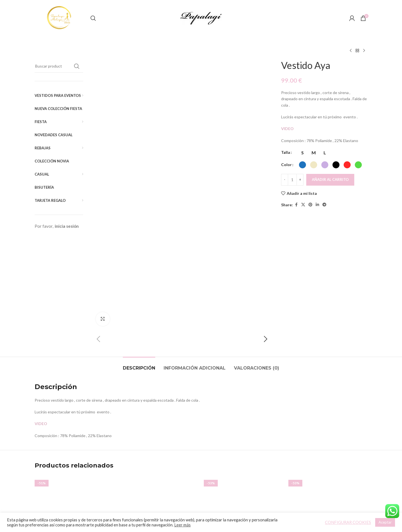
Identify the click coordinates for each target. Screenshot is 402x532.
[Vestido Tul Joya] (74, 399)
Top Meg (328, 451)
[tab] (139, 249)
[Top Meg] (328, 399)
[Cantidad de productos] (292, 180)
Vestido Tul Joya (74, 444)
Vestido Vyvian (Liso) (243, 444)
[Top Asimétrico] (159, 399)
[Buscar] (93, 18)
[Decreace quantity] (285, 180)
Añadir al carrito (330, 179)
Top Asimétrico (159, 451)
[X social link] (303, 205)
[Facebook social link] (296, 205)
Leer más (182, 525)
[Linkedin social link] (317, 205)
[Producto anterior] (351, 51)
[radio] (302, 153)
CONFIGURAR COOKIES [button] (348, 522)
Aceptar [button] (385, 522)
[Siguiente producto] (364, 51)
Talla (286, 152)
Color (286, 165)
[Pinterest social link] (310, 205)
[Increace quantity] (300, 180)
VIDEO (288, 129)
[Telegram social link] (324, 205)
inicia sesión (67, 226)
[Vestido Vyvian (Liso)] (243, 399)
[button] (99, 75)
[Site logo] (60, 18)
